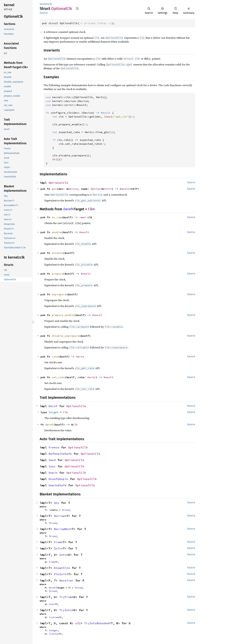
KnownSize (62, 568)
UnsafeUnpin (58, 479)
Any (57, 503)
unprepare (59, 294)
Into (63, 555)
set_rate (58, 377)
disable (57, 253)
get (54, 189)
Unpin (53, 473)
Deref (68, 209)
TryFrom (66, 597)
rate (55, 356)
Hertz (80, 356)
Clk (90, 209)
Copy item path (77, 8)
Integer (53, 630)
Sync (52, 466)
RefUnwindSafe (60, 454)
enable (57, 232)
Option (96, 189)
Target (53, 412)
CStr (107, 189)
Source (44, 13)
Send (52, 460)
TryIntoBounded (97, 623)
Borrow (59, 516)
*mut (83, 217)
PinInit (60, 574)
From (57, 542)
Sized (66, 510)
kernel (43, 4)
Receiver (66, 580)
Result (125, 189)
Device (73, 189)
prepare (57, 274)
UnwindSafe (57, 485)
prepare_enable (63, 315)
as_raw (57, 217)
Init (57, 548)
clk (50, 4)
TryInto (66, 610)
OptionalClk (58, 183)
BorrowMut (62, 529)
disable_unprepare (66, 336)
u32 (78, 623)
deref (49, 424)
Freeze (54, 447)
